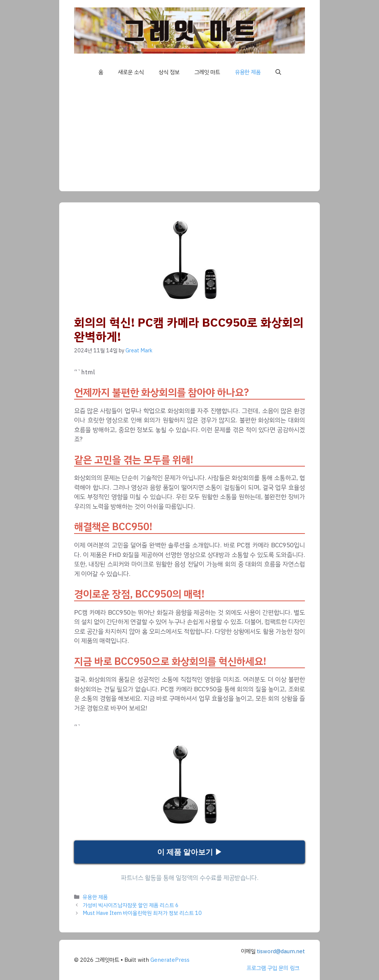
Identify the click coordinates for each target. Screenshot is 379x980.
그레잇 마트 (207, 72)
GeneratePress (170, 960)
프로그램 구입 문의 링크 (273, 968)
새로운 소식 (131, 72)
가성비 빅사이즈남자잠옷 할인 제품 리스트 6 (131, 905)
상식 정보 (169, 72)
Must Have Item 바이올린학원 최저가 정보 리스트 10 (142, 913)
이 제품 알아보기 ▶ (190, 852)
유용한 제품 (248, 72)
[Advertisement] (189, 139)
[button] (278, 72)
